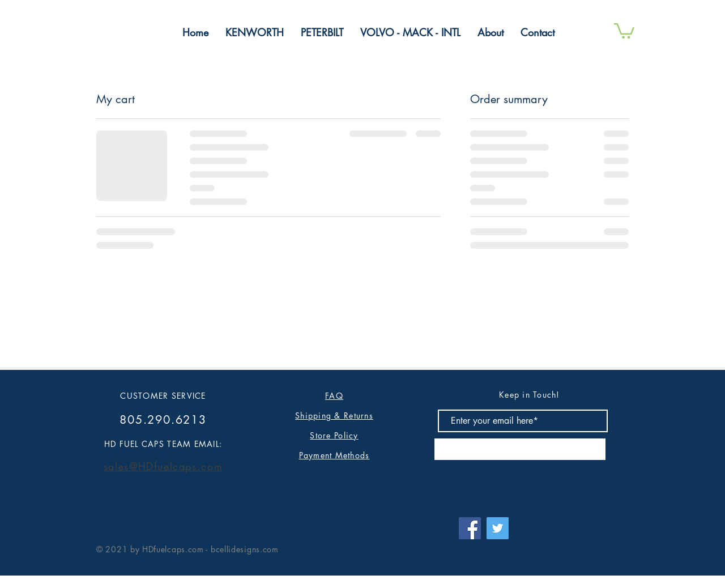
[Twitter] (498, 528)
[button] (624, 30)
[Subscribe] (520, 449)
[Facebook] (470, 528)
